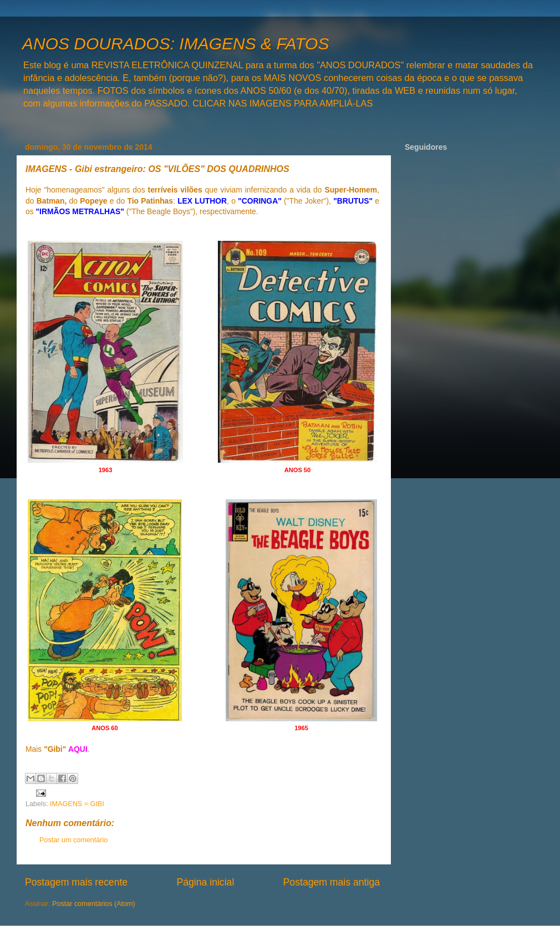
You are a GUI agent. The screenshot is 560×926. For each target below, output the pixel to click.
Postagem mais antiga (332, 882)
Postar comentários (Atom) (94, 904)
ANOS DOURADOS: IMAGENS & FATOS (175, 44)
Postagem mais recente (76, 882)
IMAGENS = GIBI (77, 804)
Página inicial (205, 882)
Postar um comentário (73, 840)
